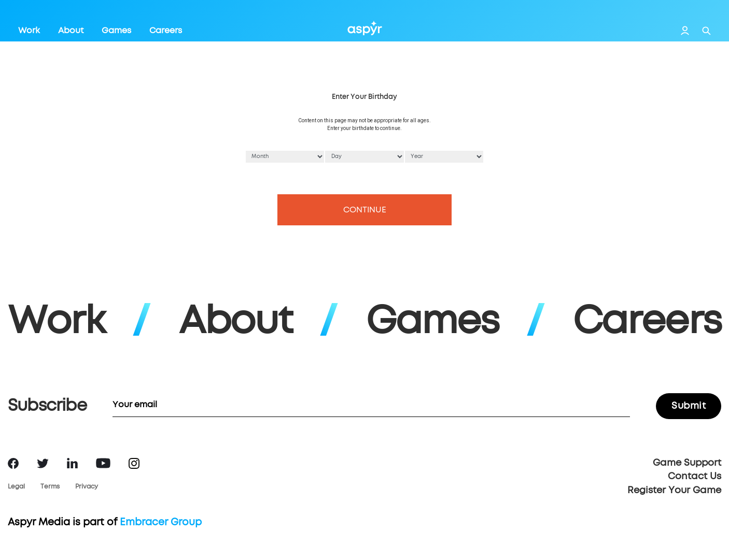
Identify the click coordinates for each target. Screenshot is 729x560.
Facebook (13, 463)
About (71, 31)
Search (706, 31)
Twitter (43, 463)
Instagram (134, 463)
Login (685, 31)
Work (29, 31)
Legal (16, 487)
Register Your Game (674, 491)
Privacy (87, 487)
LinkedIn (72, 463)
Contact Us (695, 477)
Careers (166, 31)
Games (116, 31)
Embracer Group (161, 522)
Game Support (687, 463)
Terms (50, 487)
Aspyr (365, 28)
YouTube (103, 463)
